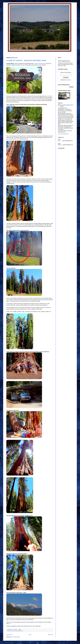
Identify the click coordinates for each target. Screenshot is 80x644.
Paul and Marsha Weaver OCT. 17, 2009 (66, 106)
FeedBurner (69, 80)
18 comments (15, 629)
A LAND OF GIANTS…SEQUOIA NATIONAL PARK (26, 61)
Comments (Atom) (16, 637)
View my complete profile (63, 134)
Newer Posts (9, 635)
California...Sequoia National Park (16, 631)
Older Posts (50, 635)
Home (30, 635)
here (10, 624)
